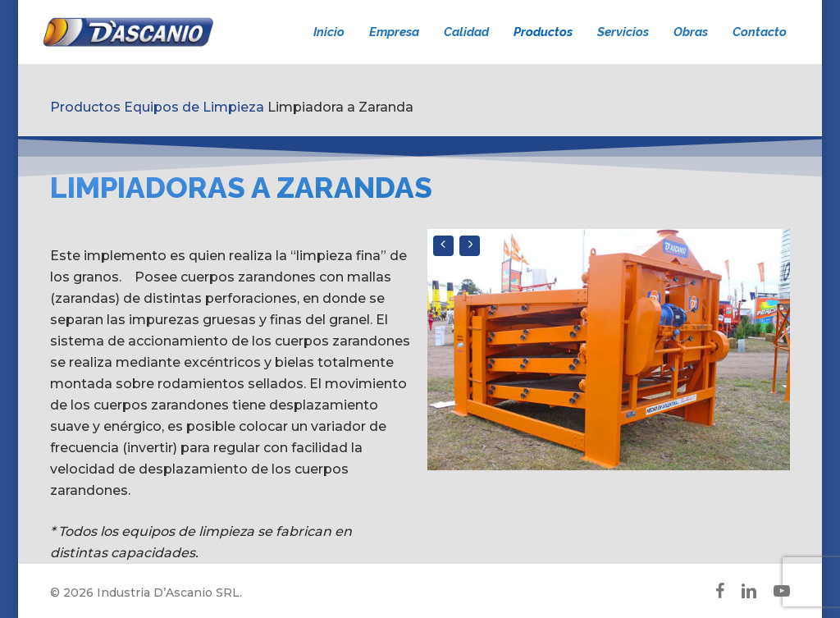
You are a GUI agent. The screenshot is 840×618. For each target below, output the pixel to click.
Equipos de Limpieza (194, 107)
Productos (85, 107)
